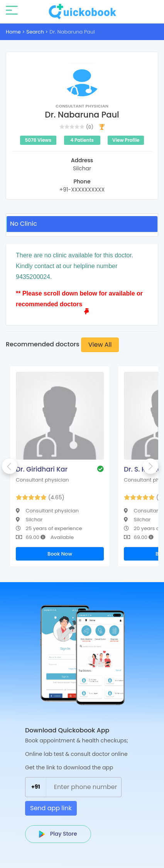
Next (150, 466)
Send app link (51, 808)
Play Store (58, 834)
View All (100, 345)
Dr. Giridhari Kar (42, 469)
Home (13, 32)
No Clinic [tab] (24, 224)
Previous (10, 466)
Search (35, 32)
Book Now (60, 554)
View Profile (126, 140)
